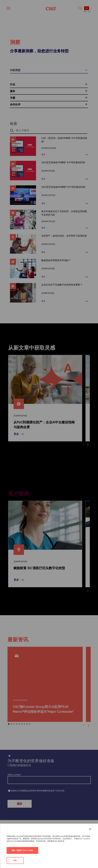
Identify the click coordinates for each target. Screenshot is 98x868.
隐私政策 (61, 841)
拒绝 (15, 860)
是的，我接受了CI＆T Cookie (22, 850)
